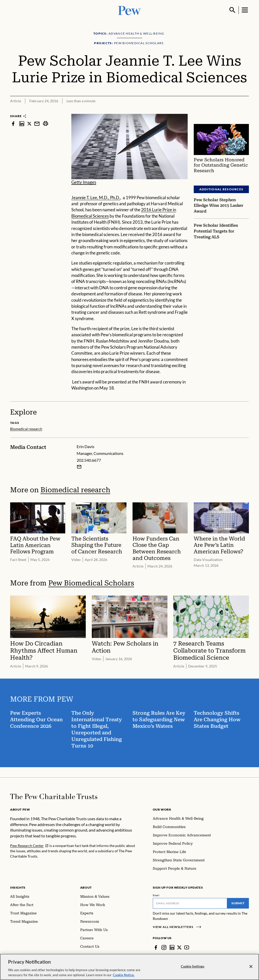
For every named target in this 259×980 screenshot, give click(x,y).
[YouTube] (187, 947)
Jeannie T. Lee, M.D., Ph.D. (96, 198)
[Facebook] (156, 947)
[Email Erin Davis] (79, 467)
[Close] (251, 971)
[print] (46, 124)
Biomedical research (75, 490)
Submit (238, 903)
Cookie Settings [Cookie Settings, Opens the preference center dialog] (193, 971)
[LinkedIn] (172, 947)
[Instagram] (164, 947)
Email (156, 895)
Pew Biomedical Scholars (91, 583)
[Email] (190, 903)
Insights (18, 887)
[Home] (54, 796)
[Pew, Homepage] (129, 10)
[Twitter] (179, 947)
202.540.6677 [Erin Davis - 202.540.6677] (89, 460)
